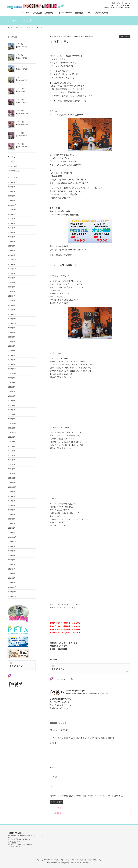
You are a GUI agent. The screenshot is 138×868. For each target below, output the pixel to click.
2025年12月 (12, 205)
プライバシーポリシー (78, 860)
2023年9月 (12, 328)
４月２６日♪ (20, 122)
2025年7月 (12, 228)
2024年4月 (12, 296)
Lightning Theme (68, 863)
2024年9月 (12, 273)
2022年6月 (12, 396)
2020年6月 (12, 505)
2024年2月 (12, 305)
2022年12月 (12, 369)
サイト (52, 786)
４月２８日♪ (20, 100)
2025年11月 (12, 210)
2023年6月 (12, 341)
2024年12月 (12, 260)
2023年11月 (12, 319)
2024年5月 (12, 291)
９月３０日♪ (58, 808)
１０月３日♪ (58, 813)
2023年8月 (12, 332)
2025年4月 (12, 241)
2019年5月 (12, 564)
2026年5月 (12, 182)
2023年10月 (12, 323)
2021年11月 (12, 428)
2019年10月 (12, 542)
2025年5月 (12, 237)
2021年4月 (12, 460)
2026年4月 (12, 187)
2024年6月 (12, 287)
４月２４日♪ (20, 144)
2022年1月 (12, 419)
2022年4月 (12, 405)
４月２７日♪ (20, 111)
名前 (52, 768)
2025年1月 (12, 255)
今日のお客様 (125, 37)
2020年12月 (12, 478)
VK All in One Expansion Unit (83, 863)
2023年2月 (12, 360)
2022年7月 (12, 392)
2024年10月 (12, 269)
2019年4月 (12, 569)
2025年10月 (12, 214)
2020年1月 (12, 528)
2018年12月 (12, 587)
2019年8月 (12, 551)
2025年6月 (12, 232)
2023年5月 (12, 346)
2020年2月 (12, 523)
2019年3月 (12, 574)
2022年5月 (12, 401)
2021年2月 (12, 469)
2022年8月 (12, 387)
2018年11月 (12, 592)
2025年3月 (12, 246)
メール (53, 777)
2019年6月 (12, 560)
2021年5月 (12, 455)
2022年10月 (12, 378)
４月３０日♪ (20, 89)
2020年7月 (12, 501)
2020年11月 (12, 483)
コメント (54, 743)
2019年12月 (12, 533)
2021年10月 (12, 432)
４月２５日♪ (20, 133)
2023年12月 (12, 314)
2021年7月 (12, 446)
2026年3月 (12, 191)
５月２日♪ (20, 66)
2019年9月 (12, 546)
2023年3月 (12, 355)
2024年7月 (12, 282)
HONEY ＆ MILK (59, 669)
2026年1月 (12, 200)
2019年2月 (12, 578)
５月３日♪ (20, 55)
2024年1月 (12, 310)
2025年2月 (12, 251)
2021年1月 (12, 473)
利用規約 (89, 860)
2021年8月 (12, 442)
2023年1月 (12, 364)
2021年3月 (12, 464)
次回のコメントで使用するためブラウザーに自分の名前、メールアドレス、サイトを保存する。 (87, 796)
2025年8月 (12, 223)
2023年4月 (12, 351)
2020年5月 (12, 510)
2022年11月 (12, 373)
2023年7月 (12, 337)
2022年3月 (12, 410)
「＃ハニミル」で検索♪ (61, 679)
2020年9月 (12, 492)
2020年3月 (12, 519)
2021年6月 (12, 451)
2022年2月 (12, 414)
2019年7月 (12, 555)
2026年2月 (12, 196)
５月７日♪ (20, 44)
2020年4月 (12, 514)
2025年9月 (12, 219)
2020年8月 (12, 496)
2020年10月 (12, 487)
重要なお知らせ (14, 171)
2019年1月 (12, 583)
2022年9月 (12, 382)
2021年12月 (12, 423)
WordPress (57, 863)
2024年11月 (12, 264)
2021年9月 (12, 437)
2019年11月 (12, 537)
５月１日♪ (20, 77)
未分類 (11, 162)
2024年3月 (12, 301)
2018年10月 (12, 596)
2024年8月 (12, 278)
